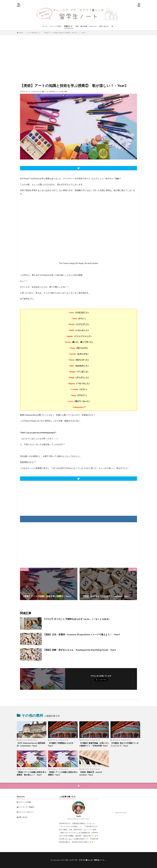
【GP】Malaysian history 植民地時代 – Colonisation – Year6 (31, 744)
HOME (21, 33)
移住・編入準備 (81, 26)
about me (93, 26)
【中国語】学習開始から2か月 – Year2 (61, 744)
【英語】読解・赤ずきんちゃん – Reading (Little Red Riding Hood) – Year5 (80, 650)
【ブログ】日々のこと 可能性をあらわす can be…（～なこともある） (77, 619)
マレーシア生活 (55, 26)
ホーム (45, 26)
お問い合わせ (104, 26)
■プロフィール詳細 (24, 802)
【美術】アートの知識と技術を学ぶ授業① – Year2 (63, 773)
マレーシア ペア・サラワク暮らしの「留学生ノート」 (86, 860)
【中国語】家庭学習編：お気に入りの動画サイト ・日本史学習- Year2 (94, 744)
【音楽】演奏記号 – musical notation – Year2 (91, 773)
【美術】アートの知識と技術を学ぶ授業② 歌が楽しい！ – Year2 (64, 33)
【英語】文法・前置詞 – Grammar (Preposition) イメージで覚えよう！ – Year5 (82, 634)
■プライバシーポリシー (25, 812)
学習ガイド (68, 26)
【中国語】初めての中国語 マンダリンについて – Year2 (125, 744)
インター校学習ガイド (33, 33)
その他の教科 (63, 91)
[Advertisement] (78, 57)
